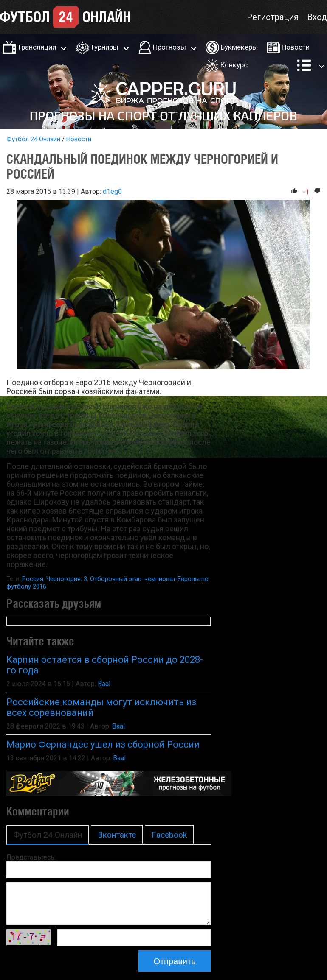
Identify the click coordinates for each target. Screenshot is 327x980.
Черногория (63, 579)
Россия (33, 579)
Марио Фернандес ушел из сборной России (103, 744)
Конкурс (234, 65)
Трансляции (37, 47)
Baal (104, 684)
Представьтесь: (31, 857)
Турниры (104, 47)
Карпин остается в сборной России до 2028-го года (105, 665)
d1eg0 (112, 191)
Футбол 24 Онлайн (33, 139)
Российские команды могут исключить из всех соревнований (101, 707)
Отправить (174, 961)
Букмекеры (239, 47)
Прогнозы (169, 47)
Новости (296, 47)
